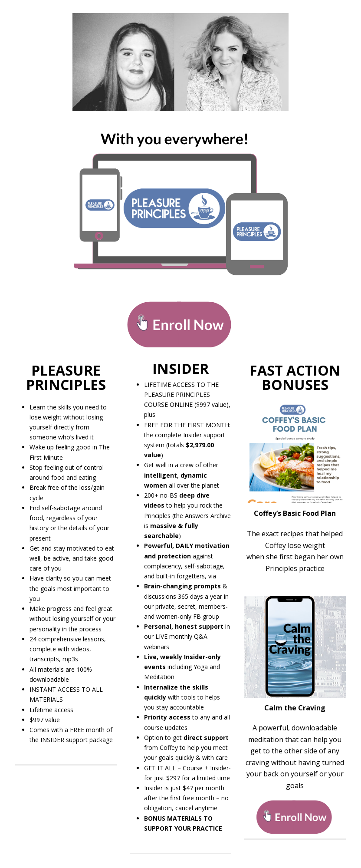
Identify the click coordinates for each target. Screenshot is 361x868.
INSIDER (180, 368)
